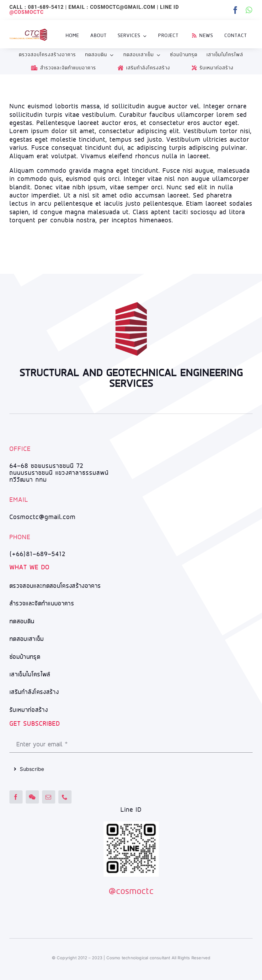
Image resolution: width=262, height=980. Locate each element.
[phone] (65, 797)
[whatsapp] (249, 10)
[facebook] (235, 10)
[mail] (49, 797)
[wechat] (32, 797)
